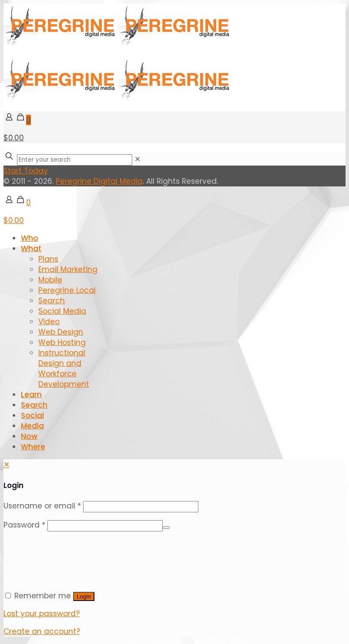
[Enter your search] (75, 160)
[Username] (141, 507)
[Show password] (166, 528)
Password (24, 525)
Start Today (26, 171)
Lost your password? (42, 614)
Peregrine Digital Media (99, 181)
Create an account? (42, 631)
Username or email (42, 506)
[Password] (105, 526)
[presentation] (70, 556)
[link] (138, 159)
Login (84, 596)
